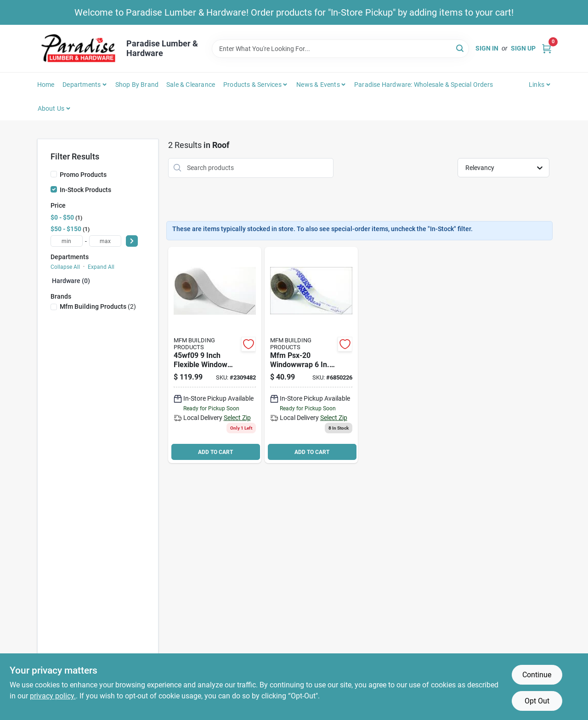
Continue (537, 675)
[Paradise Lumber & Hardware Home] (79, 48)
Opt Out (537, 701)
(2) (98, 306)
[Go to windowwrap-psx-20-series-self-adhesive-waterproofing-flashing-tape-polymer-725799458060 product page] (311, 355)
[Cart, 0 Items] (547, 48)
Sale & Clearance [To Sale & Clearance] (191, 85)
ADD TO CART (215, 452)
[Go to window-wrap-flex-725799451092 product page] (215, 355)
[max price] (105, 241)
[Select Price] (132, 241)
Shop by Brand (137, 85)
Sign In (487, 48)
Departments (82, 85)
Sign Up (523, 48)
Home (46, 85)
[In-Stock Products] (54, 189)
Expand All (101, 267)
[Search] (461, 48)
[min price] (67, 241)
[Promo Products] (54, 174)
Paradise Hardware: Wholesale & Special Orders (424, 85)
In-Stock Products (85, 190)
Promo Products (83, 175)
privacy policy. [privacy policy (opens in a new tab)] (53, 696)
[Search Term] (340, 49)
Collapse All (65, 267)
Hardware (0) (71, 281)
